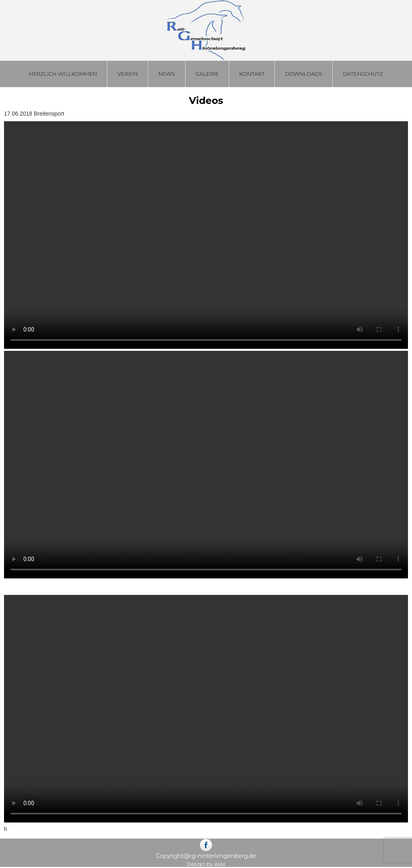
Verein (128, 74)
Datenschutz (363, 74)
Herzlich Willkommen (63, 74)
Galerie (207, 74)
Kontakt (252, 74)
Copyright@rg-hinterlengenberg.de (206, 856)
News (166, 74)
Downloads (304, 74)
